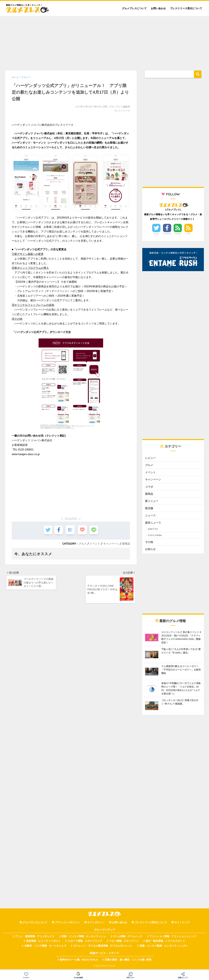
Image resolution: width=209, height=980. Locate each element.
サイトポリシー (96, 924)
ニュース (151, 517)
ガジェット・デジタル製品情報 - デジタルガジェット (103, 948)
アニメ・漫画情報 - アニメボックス (35, 938)
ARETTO (153, 531)
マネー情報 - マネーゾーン (124, 943)
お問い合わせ (158, 8)
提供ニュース (154, 524)
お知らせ (151, 551)
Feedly (178, 234)
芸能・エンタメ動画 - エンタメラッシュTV (163, 948)
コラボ (149, 487)
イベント (95, 544)
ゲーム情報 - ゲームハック (128, 938)
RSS (188, 234)
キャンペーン (111, 544)
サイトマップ (182, 924)
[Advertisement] (105, 42)
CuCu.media (155, 537)
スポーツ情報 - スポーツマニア (85, 943)
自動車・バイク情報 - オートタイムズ (45, 948)
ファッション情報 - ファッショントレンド (173, 938)
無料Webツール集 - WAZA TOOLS (79, 961)
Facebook (167, 234)
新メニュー (152, 502)
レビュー (151, 458)
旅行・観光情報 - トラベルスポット (165, 943)
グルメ (83, 544)
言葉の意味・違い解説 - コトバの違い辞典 (128, 961)
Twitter (156, 234)
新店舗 (149, 509)
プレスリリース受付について (186, 8)
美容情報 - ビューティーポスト (43, 943)
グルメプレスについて (134, 8)
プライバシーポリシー (67, 924)
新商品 (126, 544)
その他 (149, 544)
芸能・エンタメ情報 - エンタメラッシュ (84, 938)
